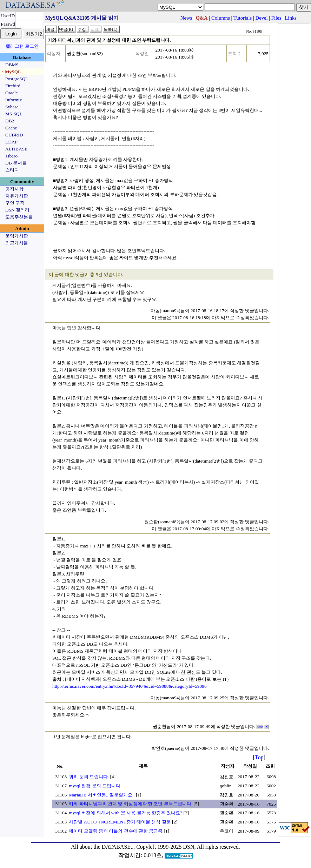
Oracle (12, 93)
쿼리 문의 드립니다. (89, 777)
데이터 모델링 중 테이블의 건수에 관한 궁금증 (116, 831)
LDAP (11, 142)
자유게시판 (17, 196)
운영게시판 (17, 236)
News (186, 18)
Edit (260, 727)
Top (259, 757)
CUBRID (14, 135)
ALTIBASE (16, 149)
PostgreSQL (17, 79)
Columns (221, 18)
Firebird (13, 86)
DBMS (12, 65)
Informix (14, 100)
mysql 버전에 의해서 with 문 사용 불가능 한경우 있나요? (125, 813)
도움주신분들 (19, 217)
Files (276, 18)
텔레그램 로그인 (22, 46)
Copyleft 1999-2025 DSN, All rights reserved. (188, 847)
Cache (11, 128)
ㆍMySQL (11, 72)
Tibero (11, 156)
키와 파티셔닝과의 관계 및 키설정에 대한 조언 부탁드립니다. (131, 804)
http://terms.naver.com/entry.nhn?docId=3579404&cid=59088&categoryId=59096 (130, 686)
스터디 (12, 170)
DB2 (10, 121)
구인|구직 (15, 203)
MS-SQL (14, 114)
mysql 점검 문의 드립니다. (95, 786)
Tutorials (243, 18)
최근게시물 (17, 243)
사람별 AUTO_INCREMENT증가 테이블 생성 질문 (120, 822)
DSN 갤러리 (17, 210)
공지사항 (14, 189)
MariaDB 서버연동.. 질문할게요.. (102, 795)
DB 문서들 (16, 163)
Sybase (12, 107)
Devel (262, 18)
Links (291, 18)
